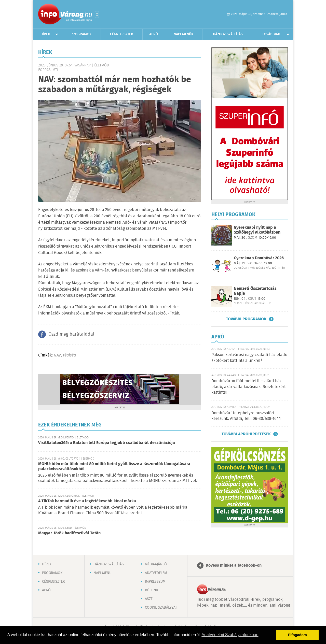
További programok (246, 319)
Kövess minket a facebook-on (234, 566)
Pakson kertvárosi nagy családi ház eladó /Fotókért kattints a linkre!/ (249, 358)
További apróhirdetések (246, 434)
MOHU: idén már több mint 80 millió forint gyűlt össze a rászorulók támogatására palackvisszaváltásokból (114, 467)
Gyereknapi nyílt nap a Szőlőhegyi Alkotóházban (257, 230)
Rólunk (152, 590)
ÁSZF (149, 599)
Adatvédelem (156, 573)
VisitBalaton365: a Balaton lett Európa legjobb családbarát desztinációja (107, 443)
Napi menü (103, 573)
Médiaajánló (156, 564)
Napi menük (184, 34)
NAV (57, 355)
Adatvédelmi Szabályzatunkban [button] (230, 635)
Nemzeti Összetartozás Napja (255, 291)
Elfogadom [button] (297, 635)
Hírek (45, 34)
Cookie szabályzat (161, 608)
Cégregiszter (122, 34)
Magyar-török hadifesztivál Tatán (69, 533)
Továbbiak (271, 34)
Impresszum (155, 582)
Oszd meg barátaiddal (71, 334)
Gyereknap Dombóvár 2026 (259, 258)
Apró (154, 34)
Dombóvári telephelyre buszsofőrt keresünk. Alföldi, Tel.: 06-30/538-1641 (246, 416)
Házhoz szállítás (228, 34)
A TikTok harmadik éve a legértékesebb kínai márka (87, 501)
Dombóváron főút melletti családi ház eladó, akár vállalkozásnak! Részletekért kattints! (249, 387)
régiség (69, 355)
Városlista (97, 15)
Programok (81, 34)
